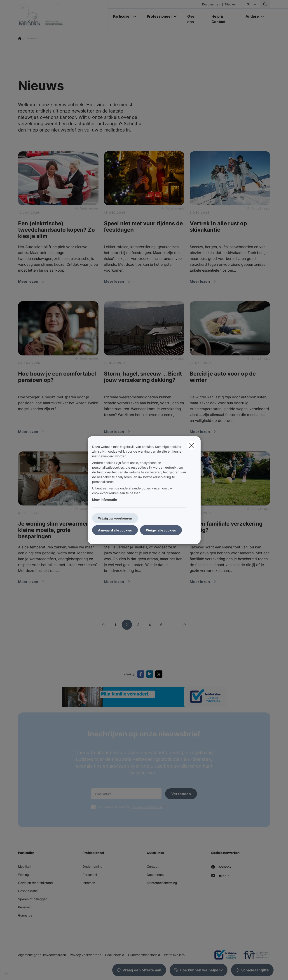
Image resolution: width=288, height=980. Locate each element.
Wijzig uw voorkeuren (115, 518)
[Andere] (251, 16)
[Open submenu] (135, 16)
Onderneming (92, 866)
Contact (153, 866)
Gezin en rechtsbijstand (35, 883)
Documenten (211, 4)
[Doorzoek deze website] (265, 4)
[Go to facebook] (142, 674)
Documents (155, 875)
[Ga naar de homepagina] (63, 15)
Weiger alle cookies (161, 530)
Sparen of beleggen (33, 899)
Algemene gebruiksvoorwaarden (42, 955)
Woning (23, 875)
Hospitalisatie (28, 891)
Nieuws (230, 4)
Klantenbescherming (162, 883)
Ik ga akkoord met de (133, 807)
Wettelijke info (174, 955)
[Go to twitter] (160, 674)
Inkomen (89, 883)
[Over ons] (195, 19)
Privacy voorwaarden (147, 807)
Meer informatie (104, 499)
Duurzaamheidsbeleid (144, 955)
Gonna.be (25, 915)
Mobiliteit (25, 866)
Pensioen (25, 907)
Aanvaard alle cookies (115, 530)
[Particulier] (120, 16)
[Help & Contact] (224, 19)
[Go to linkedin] (151, 674)
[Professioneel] (157, 16)
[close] (192, 445)
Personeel (90, 875)
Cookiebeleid (115, 955)
